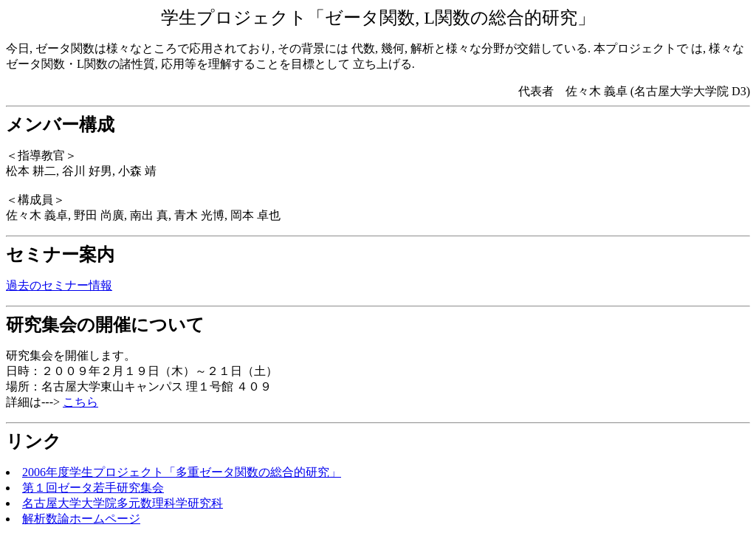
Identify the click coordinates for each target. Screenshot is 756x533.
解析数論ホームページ (81, 519)
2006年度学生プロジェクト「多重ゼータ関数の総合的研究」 (182, 472)
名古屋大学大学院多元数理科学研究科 (123, 503)
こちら (80, 402)
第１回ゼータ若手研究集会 (93, 488)
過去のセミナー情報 (59, 285)
